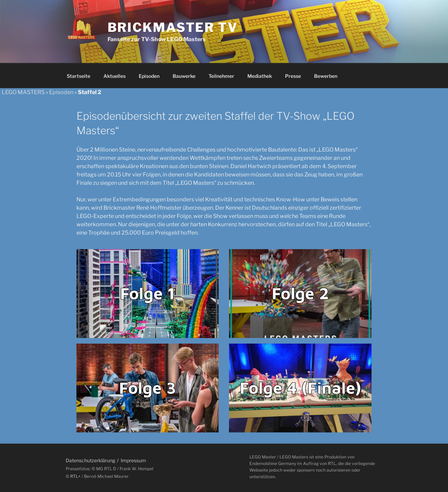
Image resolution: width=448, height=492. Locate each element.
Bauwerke (184, 76)
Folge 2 (300, 293)
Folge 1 (148, 293)
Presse (293, 76)
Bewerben (326, 76)
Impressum (133, 460)
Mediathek (260, 76)
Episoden (149, 76)
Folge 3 (148, 388)
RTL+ (75, 476)
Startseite (79, 76)
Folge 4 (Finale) (300, 388)
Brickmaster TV (173, 27)
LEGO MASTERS (23, 92)
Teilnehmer (221, 76)
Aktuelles (115, 76)
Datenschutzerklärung (90, 460)
